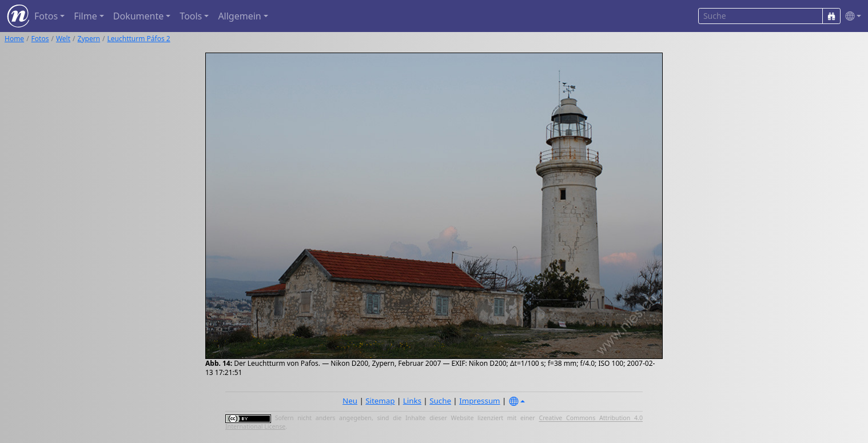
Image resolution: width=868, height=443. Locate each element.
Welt (63, 39)
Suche (440, 401)
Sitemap (380, 401)
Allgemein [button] (239, 16)
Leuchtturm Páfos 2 (139, 39)
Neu (350, 401)
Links (412, 401)
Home (14, 39)
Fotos (40, 39)
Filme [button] (85, 16)
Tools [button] (191, 16)
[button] (851, 16)
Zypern (89, 39)
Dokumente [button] (138, 16)
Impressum (479, 401)
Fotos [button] (46, 16)
